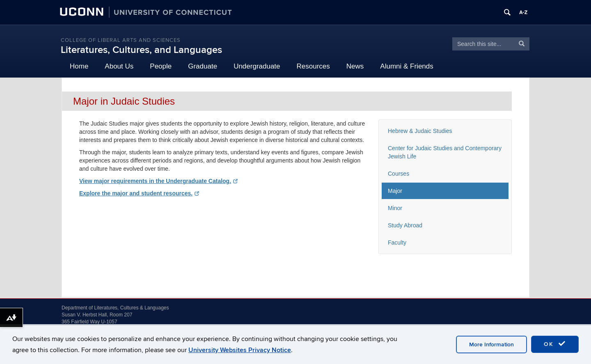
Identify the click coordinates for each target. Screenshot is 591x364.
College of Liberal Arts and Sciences (121, 40)
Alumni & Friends (407, 66)
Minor (395, 208)
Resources (313, 66)
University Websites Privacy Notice (240, 350)
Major (395, 191)
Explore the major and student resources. (139, 193)
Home (79, 66)
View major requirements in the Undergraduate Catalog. (158, 181)
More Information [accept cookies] (491, 345)
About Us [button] (119, 66)
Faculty (397, 243)
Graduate (203, 66)
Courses (399, 174)
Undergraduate (257, 66)
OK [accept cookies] (555, 344)
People (161, 66)
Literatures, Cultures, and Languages (141, 50)
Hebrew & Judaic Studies (420, 131)
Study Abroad (405, 225)
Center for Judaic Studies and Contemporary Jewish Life (445, 152)
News (355, 66)
